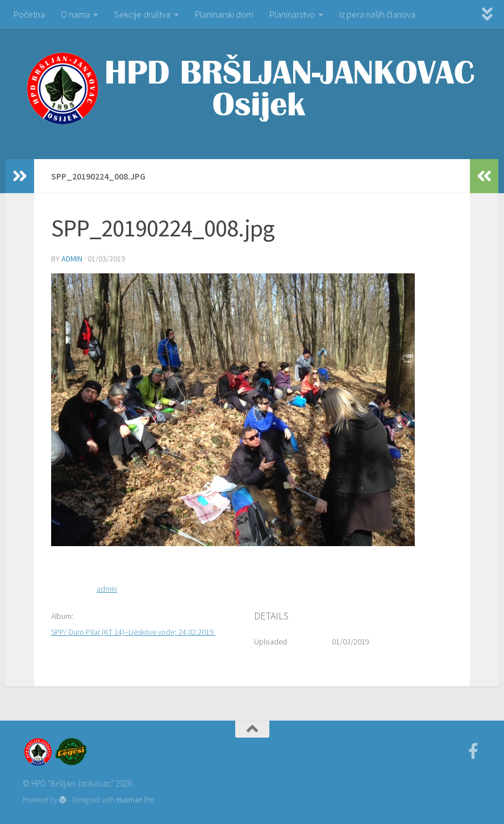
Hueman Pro (135, 800)
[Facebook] (473, 751)
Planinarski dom (224, 14)
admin (72, 259)
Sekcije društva (142, 14)
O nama (75, 14)
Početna (29, 14)
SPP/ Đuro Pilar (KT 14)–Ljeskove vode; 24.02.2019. (133, 632)
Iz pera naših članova (377, 14)
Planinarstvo (292, 14)
